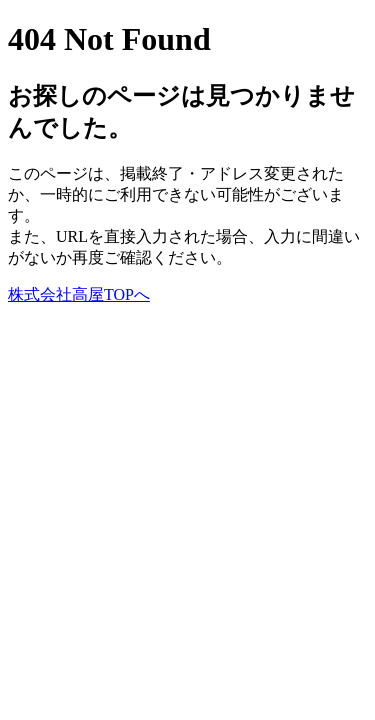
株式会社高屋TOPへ (79, 294)
